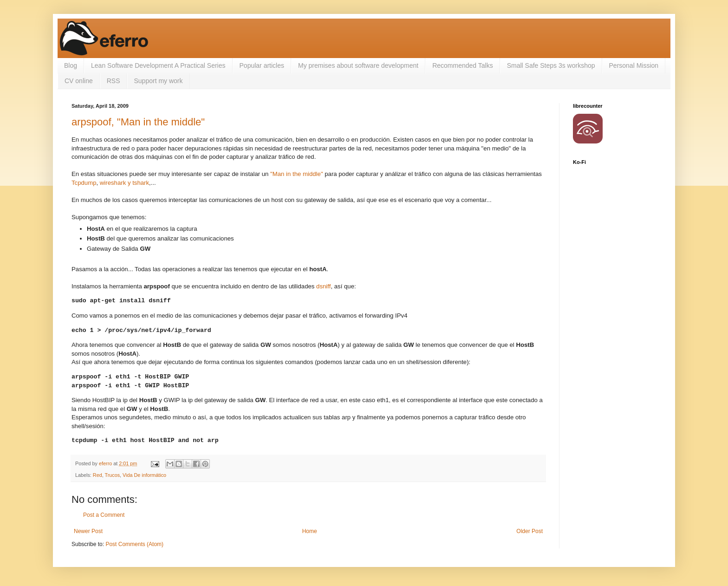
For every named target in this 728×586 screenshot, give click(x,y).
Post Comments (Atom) (134, 544)
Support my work (159, 81)
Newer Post (88, 531)
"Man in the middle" (296, 174)
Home (310, 531)
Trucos (112, 475)
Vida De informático (144, 475)
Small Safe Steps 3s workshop (551, 65)
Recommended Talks (462, 65)
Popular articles (262, 65)
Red (97, 475)
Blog (71, 65)
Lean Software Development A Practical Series (158, 65)
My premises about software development (358, 65)
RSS (114, 81)
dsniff (323, 286)
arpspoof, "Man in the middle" (138, 122)
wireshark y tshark (124, 183)
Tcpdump (84, 183)
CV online (79, 81)
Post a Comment (104, 515)
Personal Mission (634, 65)
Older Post (530, 531)
